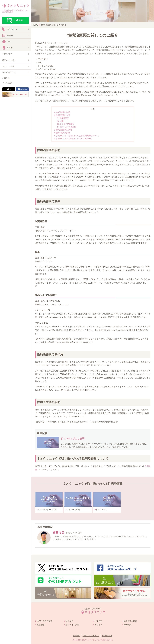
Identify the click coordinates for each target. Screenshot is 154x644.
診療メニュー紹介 (9, 60)
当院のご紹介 (7, 54)
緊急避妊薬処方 (130, 621)
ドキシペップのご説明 (73, 439)
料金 (8, 42)
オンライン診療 (8, 66)
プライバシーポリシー (91, 636)
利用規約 (77, 636)
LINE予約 (18, 20)
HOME (35, 25)
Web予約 (127, 625)
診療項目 (10, 35)
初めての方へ (12, 29)
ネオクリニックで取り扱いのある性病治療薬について (76, 136)
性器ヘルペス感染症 (66, 127)
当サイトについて (9, 73)
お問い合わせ (107, 636)
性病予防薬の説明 (62, 133)
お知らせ (6, 78)
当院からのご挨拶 (45, 621)
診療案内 (70, 621)
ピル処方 (98, 621)
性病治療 (41, 625)
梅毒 (60, 121)
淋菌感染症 (63, 118)
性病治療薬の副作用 (63, 130)
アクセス (10, 48)
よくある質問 (7, 83)
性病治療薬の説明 (62, 112)
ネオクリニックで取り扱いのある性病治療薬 (73, 139)
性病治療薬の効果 (62, 115)
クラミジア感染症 (66, 124)
